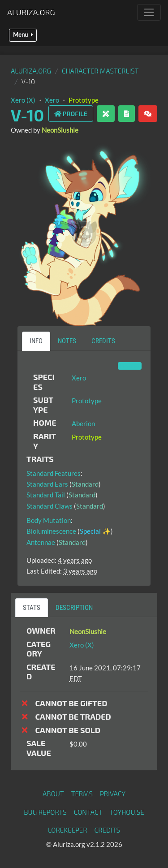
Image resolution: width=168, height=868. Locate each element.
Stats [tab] (32, 608)
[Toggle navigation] (149, 12)
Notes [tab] (67, 341)
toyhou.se (127, 812)
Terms (82, 794)
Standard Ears (47, 484)
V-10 (27, 115)
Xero (52, 100)
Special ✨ (95, 531)
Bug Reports (45, 812)
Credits (108, 830)
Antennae (41, 542)
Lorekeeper (68, 830)
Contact (88, 812)
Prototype (84, 100)
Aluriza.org (31, 12)
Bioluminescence (51, 531)
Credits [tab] (103, 341)
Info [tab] (36, 341)
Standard (85, 484)
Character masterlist (100, 71)
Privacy (113, 794)
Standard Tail (46, 495)
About (53, 794)
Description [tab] (74, 608)
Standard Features (54, 473)
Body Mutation (49, 520)
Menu (23, 35)
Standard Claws (50, 506)
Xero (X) (23, 100)
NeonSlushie (60, 130)
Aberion (83, 423)
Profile (71, 114)
